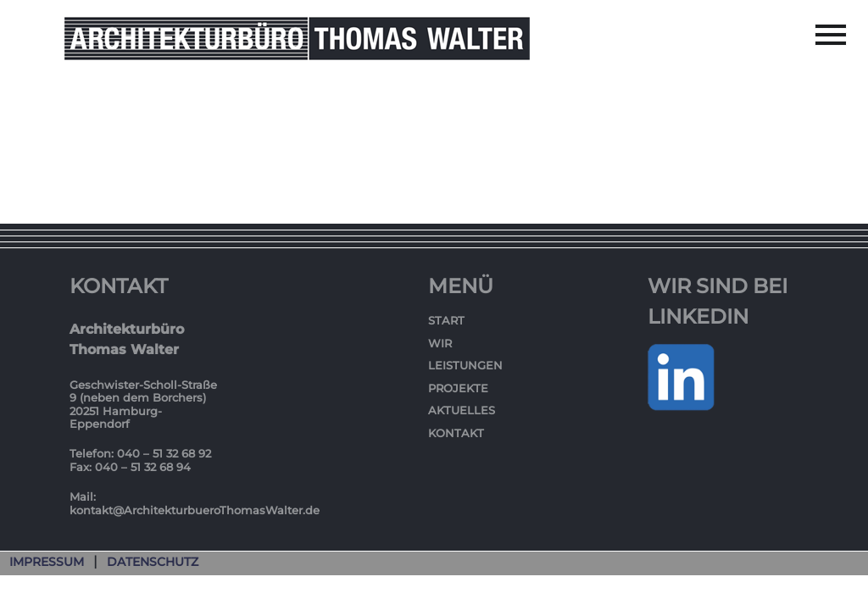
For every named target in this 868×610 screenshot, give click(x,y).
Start (446, 320)
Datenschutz (153, 562)
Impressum (47, 562)
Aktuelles (462, 410)
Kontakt (456, 433)
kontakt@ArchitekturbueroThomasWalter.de (195, 510)
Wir (440, 343)
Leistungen (465, 365)
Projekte (458, 388)
